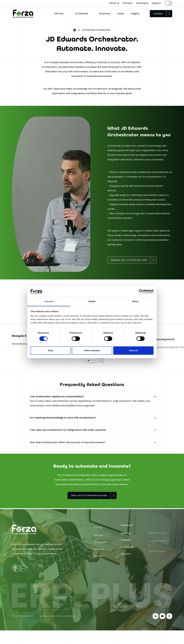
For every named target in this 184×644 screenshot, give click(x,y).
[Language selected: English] (168, 3)
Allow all (133, 351)
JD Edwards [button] (81, 14)
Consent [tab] (49, 301)
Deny (51, 351)
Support (156, 3)
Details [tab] (92, 301)
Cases (120, 14)
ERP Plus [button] (59, 14)
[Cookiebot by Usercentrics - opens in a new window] (141, 291)
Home (75, 30)
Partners (128, 3)
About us (114, 3)
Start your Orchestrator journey (89, 495)
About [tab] (135, 301)
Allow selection (92, 351)
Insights (135, 14)
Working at (142, 3)
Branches (105, 14)
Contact (158, 14)
